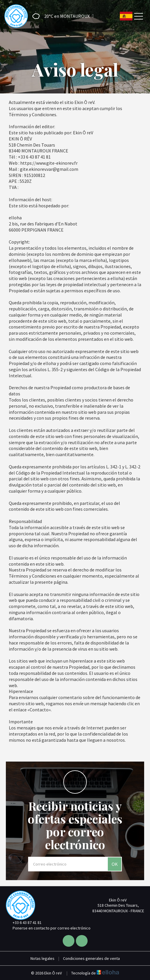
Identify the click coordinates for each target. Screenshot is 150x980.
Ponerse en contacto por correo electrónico (48, 928)
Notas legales (42, 958)
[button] (61, 16)
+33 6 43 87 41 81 (24, 922)
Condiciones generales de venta (91, 958)
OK (115, 864)
